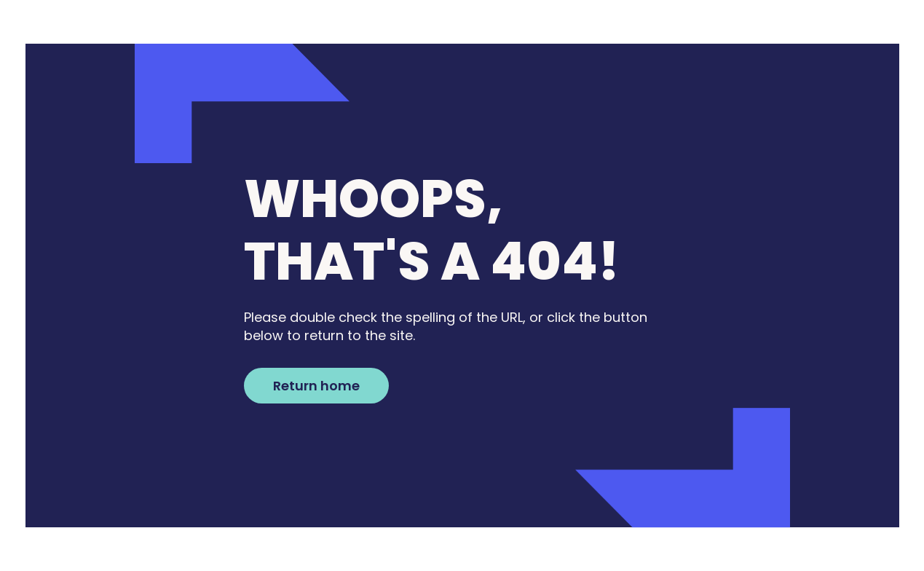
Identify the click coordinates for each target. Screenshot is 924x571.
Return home (316, 386)
